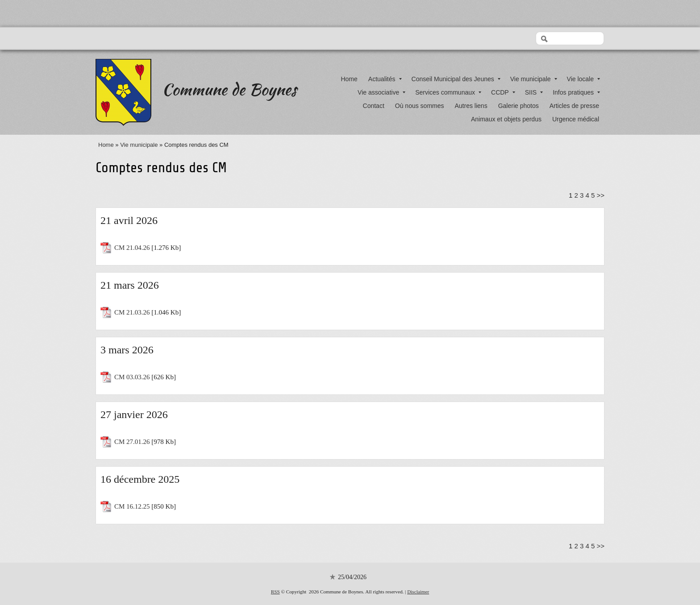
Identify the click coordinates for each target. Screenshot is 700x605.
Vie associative (381, 92)
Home (349, 79)
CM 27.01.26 (132, 442)
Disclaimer (418, 592)
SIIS (534, 92)
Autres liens (471, 106)
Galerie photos (519, 106)
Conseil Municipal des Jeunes (456, 79)
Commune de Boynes (229, 89)
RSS (275, 592)
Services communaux (448, 92)
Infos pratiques (576, 92)
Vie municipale (534, 79)
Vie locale (583, 79)
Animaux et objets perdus (506, 119)
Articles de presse (574, 106)
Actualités (385, 79)
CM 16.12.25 (132, 506)
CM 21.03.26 (132, 312)
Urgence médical (576, 119)
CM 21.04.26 (132, 248)
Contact (374, 106)
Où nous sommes (420, 106)
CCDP (503, 92)
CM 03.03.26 (132, 377)
